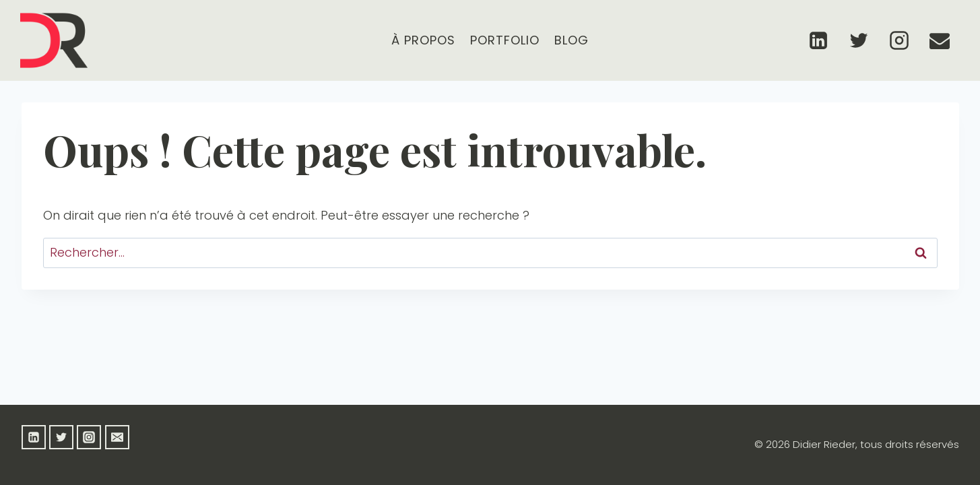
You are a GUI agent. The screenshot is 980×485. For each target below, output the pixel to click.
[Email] (940, 40)
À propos (423, 40)
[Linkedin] (818, 40)
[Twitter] (859, 40)
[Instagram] (899, 40)
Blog (571, 40)
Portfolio (505, 40)
